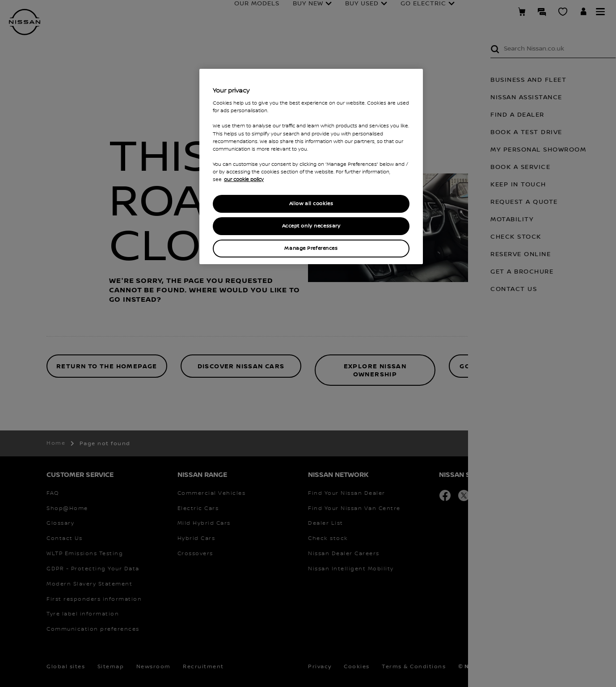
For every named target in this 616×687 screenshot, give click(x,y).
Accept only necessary (311, 226)
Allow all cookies (311, 204)
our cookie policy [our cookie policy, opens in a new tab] (244, 180)
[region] (311, 166)
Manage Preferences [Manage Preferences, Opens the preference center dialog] (311, 248)
